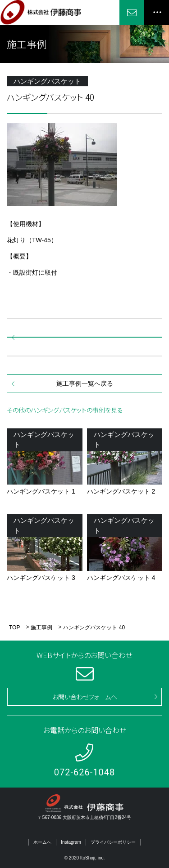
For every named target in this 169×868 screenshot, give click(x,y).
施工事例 (41, 628)
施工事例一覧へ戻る (85, 383)
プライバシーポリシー (113, 842)
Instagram (71, 842)
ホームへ (42, 842)
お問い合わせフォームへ (85, 697)
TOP (14, 628)
